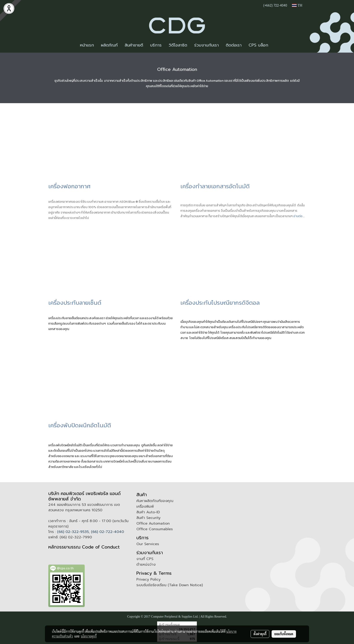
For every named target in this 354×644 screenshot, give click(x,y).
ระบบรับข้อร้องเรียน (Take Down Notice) (170, 585)
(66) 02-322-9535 (73, 532)
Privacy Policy (148, 579)
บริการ (156, 45)
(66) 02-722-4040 (107, 532)
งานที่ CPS (145, 559)
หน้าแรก (87, 45)
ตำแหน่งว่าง (146, 565)
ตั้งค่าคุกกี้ (260, 634)
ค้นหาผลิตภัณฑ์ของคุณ (155, 501)
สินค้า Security (148, 518)
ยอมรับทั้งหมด (284, 634)
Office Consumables (155, 529)
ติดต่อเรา (234, 45)
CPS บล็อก (258, 45)
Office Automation (153, 523)
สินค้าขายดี (134, 45)
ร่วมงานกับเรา (206, 45)
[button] (276, 45)
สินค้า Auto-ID (148, 512)
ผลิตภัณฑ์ (109, 45)
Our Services (148, 544)
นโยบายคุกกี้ (89, 636)
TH (297, 5)
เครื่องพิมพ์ (145, 507)
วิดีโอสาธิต (178, 45)
